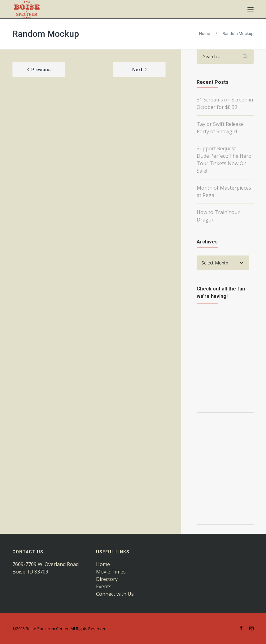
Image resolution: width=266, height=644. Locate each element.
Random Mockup (46, 34)
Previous (41, 70)
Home (205, 34)
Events (104, 586)
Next (137, 70)
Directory (107, 579)
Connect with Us (115, 594)
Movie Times (111, 572)
